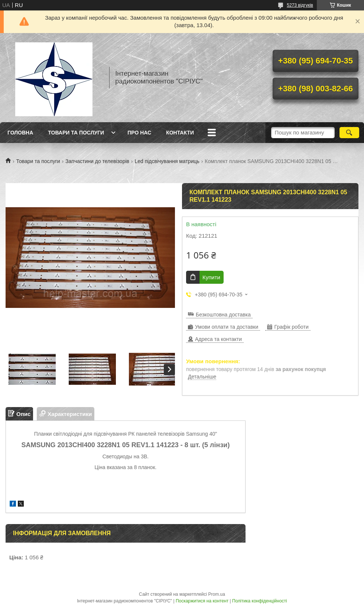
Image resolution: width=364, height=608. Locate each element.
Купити (211, 277)
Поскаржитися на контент (202, 601)
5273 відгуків (300, 5)
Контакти (180, 133)
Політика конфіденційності (260, 601)
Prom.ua (217, 594)
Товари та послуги (76, 133)
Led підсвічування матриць (167, 161)
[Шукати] (349, 133)
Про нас (139, 133)
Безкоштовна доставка (223, 315)
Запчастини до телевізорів (97, 161)
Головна (20, 133)
